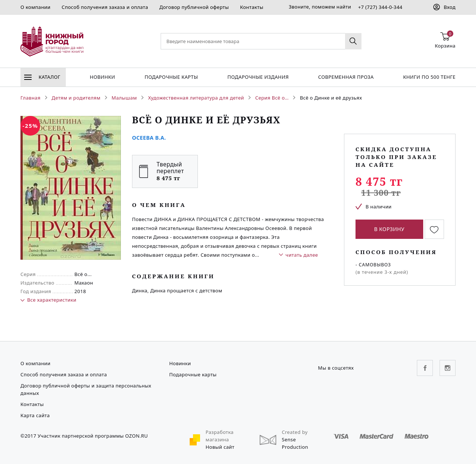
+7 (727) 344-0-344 (380, 7)
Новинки (102, 77)
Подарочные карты (171, 77)
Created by (295, 432)
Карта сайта (35, 415)
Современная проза (346, 77)
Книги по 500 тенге (429, 77)
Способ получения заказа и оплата (105, 7)
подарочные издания (258, 77)
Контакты (252, 7)
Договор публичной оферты (194, 7)
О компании (36, 7)
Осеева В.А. (149, 138)
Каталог (42, 77)
